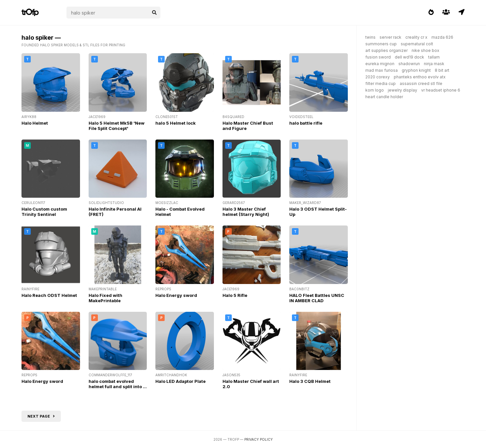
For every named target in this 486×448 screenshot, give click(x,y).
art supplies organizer (386, 50)
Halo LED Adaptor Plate (181, 381)
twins (370, 37)
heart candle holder (384, 97)
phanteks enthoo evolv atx (420, 77)
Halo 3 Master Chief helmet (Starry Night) (246, 212)
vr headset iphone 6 (441, 90)
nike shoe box (425, 50)
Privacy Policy (259, 439)
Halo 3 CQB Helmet (310, 381)
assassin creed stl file (421, 83)
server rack (390, 37)
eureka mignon (380, 64)
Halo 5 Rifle (235, 295)
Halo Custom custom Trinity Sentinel (44, 212)
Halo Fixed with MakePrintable (105, 298)
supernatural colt (417, 44)
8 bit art (442, 70)
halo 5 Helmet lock (176, 123)
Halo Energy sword (176, 295)
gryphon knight (416, 70)
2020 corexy (378, 77)
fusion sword (378, 57)
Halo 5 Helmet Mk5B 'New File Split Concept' (117, 126)
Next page (41, 416)
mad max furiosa (382, 70)
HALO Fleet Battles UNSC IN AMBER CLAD (317, 298)
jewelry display (403, 90)
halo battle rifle (306, 123)
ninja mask (434, 64)
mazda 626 (442, 37)
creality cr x (416, 37)
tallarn (434, 57)
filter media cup (381, 83)
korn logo (375, 90)
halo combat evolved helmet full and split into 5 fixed (117, 387)
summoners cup (381, 44)
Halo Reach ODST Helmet (49, 295)
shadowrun (409, 64)
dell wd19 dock (409, 57)
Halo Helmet (35, 123)
